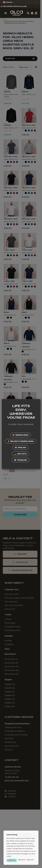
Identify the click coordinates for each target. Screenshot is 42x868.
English (9, 2)
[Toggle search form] (28, 13)
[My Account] (32, 13)
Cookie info (30, 860)
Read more (22, 860)
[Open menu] (6, 13)
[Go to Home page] (17, 13)
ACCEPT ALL (12, 860)
